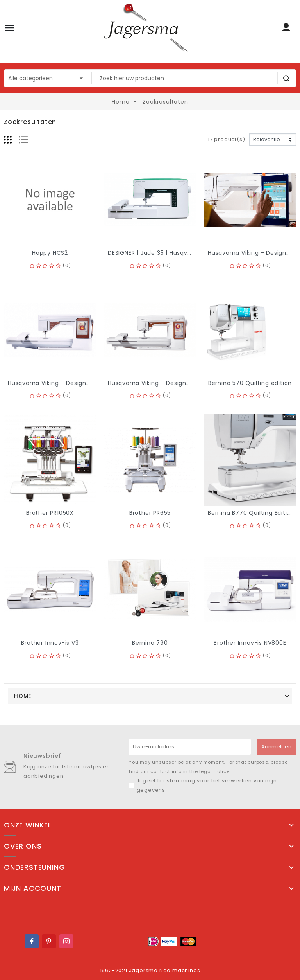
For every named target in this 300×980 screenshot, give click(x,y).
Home (23, 696)
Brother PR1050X (50, 513)
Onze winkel (28, 825)
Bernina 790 (150, 643)
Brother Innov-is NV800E (250, 643)
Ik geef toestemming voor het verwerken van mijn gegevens (207, 785)
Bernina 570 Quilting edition (250, 383)
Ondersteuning (34, 867)
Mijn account (33, 888)
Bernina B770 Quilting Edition (251, 513)
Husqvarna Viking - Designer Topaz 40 (165, 383)
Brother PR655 (150, 513)
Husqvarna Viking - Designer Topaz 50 (65, 383)
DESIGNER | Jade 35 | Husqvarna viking (164, 253)
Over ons (23, 846)
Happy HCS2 (50, 253)
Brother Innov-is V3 (50, 643)
